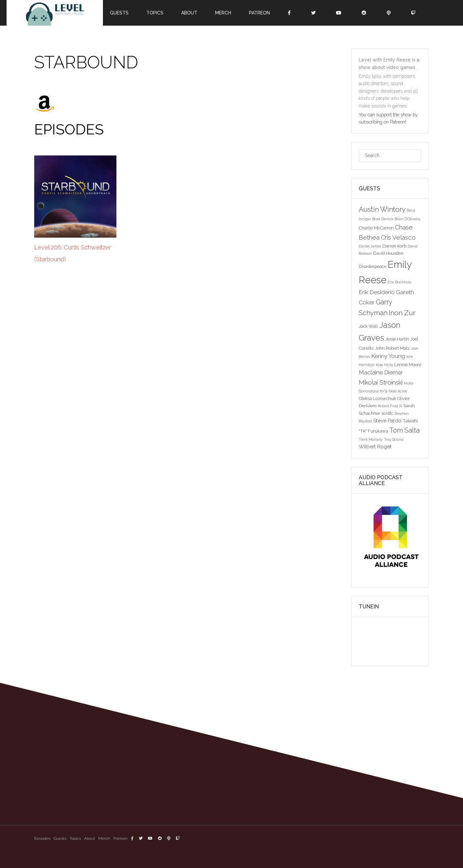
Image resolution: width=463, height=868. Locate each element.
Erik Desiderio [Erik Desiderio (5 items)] (377, 292)
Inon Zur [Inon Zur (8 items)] (402, 313)
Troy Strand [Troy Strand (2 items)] (394, 439)
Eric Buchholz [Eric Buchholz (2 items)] (400, 282)
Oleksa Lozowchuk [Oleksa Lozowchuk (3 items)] (377, 398)
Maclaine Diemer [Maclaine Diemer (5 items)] (381, 372)
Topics (155, 13)
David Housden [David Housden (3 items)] (388, 253)
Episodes (42, 838)
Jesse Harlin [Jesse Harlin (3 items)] (397, 339)
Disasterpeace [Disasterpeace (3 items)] (373, 266)
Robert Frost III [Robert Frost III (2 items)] (390, 406)
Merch (223, 13)
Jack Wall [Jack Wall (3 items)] (368, 326)
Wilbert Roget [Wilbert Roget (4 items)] (375, 446)
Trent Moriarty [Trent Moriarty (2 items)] (371, 439)
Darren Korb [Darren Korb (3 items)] (394, 246)
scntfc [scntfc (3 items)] (387, 413)
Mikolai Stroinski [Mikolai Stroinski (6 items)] (381, 382)
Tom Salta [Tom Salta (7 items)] (404, 430)
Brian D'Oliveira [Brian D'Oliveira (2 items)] (407, 219)
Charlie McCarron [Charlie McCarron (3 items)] (376, 228)
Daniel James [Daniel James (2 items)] (370, 246)
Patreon (259, 13)
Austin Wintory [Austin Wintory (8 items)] (382, 209)
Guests (119, 13)
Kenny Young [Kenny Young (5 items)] (388, 356)
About (189, 13)
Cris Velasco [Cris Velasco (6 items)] (398, 237)
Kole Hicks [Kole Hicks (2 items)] (384, 365)
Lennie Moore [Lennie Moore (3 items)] (408, 364)
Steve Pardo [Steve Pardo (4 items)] (387, 421)
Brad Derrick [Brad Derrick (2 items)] (383, 219)
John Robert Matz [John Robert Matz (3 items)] (392, 348)
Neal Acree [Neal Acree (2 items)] (398, 391)
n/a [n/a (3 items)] (384, 391)
